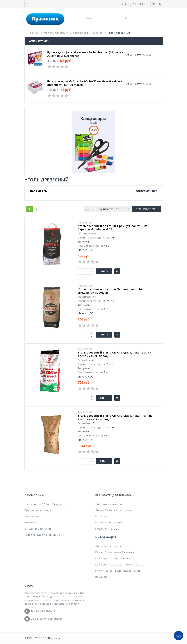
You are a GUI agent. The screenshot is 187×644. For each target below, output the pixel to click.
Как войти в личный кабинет (116, 552)
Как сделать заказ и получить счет (120, 565)
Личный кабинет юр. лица (114, 510)
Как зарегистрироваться (113, 558)
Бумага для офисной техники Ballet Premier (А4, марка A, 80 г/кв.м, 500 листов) (85, 54)
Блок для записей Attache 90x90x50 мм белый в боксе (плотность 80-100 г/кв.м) (85, 83)
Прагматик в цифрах (39, 510)
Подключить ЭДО (107, 529)
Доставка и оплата (109, 546)
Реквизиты (32, 522)
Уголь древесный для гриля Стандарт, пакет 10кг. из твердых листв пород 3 (115, 417)
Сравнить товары (147, 209)
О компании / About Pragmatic (45, 504)
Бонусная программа (110, 522)
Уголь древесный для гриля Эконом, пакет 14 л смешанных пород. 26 (111, 291)
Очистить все (147, 191)
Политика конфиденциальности (118, 571)
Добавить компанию (110, 504)
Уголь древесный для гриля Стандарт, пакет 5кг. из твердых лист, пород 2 (114, 354)
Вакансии (102, 577)
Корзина (101, 516)
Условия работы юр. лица (42, 535)
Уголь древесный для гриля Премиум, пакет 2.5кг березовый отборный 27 (112, 228)
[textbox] (107, 18)
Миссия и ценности (38, 529)
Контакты (31, 516)
